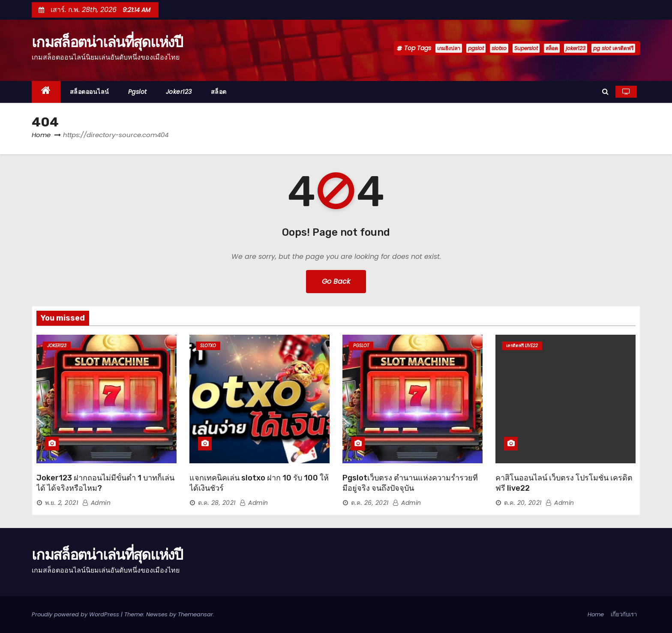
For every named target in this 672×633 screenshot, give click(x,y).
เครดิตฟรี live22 (522, 346)
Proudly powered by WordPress (76, 614)
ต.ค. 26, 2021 (370, 503)
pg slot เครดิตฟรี (613, 48)
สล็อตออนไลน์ (90, 92)
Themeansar (195, 614)
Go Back (336, 281)
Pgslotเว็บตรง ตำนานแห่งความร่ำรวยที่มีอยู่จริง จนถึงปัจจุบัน (410, 483)
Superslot (526, 48)
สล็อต (552, 48)
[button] (605, 91)
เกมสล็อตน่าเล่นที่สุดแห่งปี (107, 42)
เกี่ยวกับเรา (624, 614)
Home (41, 135)
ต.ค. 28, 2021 (217, 503)
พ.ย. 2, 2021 (61, 503)
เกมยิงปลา (449, 48)
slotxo (499, 48)
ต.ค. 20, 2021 (523, 503)
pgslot (476, 48)
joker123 (576, 48)
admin (97, 503)
